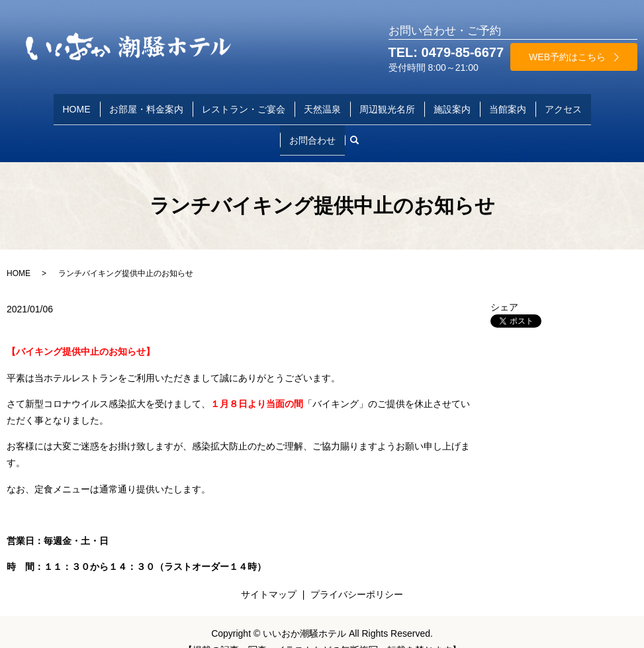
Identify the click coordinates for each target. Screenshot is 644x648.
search (360, 124)
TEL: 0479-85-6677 (446, 52)
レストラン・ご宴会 (244, 103)
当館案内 (508, 103)
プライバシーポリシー (357, 574)
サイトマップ (269, 574)
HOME (77, 103)
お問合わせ (312, 124)
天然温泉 (322, 103)
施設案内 (452, 103)
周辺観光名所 (387, 103)
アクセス (563, 103)
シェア (504, 287)
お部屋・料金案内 (146, 103)
